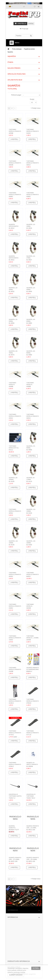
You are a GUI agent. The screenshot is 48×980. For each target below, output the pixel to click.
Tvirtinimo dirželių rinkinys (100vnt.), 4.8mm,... (33, 195)
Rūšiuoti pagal (16, 95)
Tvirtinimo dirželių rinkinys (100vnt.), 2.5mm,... (15, 606)
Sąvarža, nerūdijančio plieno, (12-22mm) (15, 258)
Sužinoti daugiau (16, 975)
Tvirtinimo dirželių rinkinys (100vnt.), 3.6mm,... (15, 163)
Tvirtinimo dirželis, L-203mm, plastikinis (33, 638)
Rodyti (32, 99)
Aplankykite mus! (15, 80)
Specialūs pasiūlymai (17, 74)
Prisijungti (24, 29)
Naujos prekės (14, 68)
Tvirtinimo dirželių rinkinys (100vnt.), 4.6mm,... (15, 131)
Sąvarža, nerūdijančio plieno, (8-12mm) (14, 226)
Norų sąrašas (35, 7)
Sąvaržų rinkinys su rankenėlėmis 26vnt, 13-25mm (33, 669)
